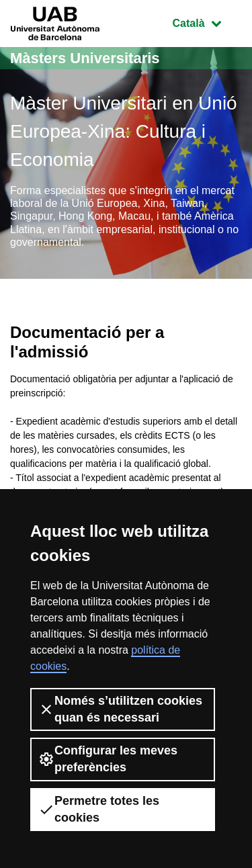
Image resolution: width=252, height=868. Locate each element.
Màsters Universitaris (85, 58)
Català (207, 22)
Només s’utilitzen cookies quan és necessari (120, 709)
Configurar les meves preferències (108, 759)
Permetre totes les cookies (99, 809)
